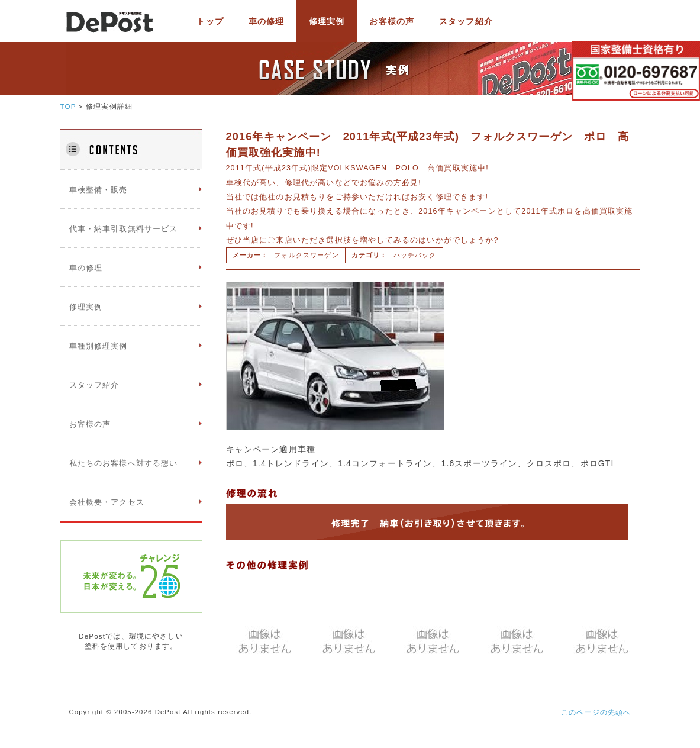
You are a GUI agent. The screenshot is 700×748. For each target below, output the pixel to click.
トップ (210, 21)
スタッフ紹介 (466, 21)
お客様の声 (392, 21)
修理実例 (327, 21)
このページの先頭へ (596, 712)
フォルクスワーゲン (306, 255)
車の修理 (267, 21)
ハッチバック (415, 255)
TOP (68, 106)
